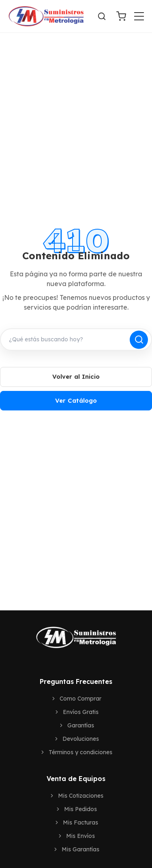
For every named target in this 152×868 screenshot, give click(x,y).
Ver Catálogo (76, 400)
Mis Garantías (76, 849)
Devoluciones (76, 739)
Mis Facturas (76, 822)
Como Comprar (76, 699)
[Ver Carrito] (121, 16)
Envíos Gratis (76, 712)
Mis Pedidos (76, 809)
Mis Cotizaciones (76, 796)
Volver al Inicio (76, 376)
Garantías (76, 725)
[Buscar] (102, 16)
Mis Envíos (76, 836)
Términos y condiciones (76, 752)
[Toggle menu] (139, 16)
